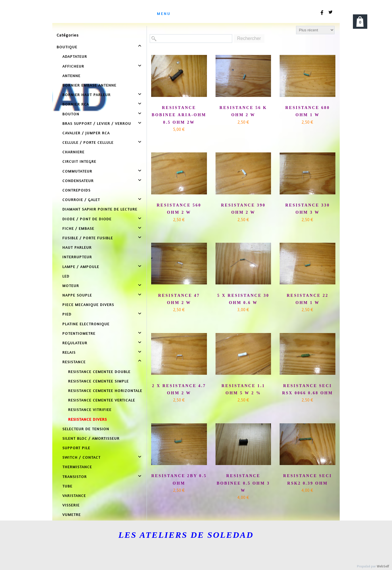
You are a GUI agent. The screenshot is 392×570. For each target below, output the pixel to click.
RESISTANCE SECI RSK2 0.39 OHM (308, 479)
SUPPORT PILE (76, 448)
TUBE (67, 486)
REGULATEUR (75, 343)
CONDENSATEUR (78, 180)
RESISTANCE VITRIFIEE (90, 409)
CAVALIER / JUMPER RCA (86, 133)
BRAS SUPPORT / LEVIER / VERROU (97, 123)
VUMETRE (72, 514)
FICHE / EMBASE (78, 228)
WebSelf (383, 566)
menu (164, 13)
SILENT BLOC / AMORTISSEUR (91, 438)
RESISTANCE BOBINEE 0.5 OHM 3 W (243, 483)
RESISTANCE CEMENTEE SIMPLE (98, 381)
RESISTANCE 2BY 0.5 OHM (179, 479)
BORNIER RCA (76, 104)
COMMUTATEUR (77, 171)
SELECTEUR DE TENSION (86, 429)
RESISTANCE (74, 362)
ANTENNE (71, 75)
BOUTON (71, 114)
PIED (67, 314)
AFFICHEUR (73, 66)
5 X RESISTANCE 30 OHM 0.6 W (243, 299)
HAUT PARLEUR (77, 247)
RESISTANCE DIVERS (88, 419)
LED (66, 276)
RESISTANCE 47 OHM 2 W (179, 299)
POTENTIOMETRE (79, 333)
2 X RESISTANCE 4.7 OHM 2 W (179, 389)
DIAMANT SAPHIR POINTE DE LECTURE (100, 209)
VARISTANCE (74, 495)
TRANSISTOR (75, 476)
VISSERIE (71, 505)
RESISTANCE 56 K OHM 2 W (243, 111)
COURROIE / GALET (81, 199)
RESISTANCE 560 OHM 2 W (179, 209)
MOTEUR (71, 285)
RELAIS (69, 352)
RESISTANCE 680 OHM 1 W (308, 111)
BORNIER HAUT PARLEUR (87, 94)
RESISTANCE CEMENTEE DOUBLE (99, 371)
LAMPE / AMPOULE (81, 266)
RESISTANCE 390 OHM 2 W (243, 209)
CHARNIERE (73, 152)
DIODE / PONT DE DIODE (87, 219)
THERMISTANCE (77, 467)
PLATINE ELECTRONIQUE (86, 324)
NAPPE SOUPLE (77, 295)
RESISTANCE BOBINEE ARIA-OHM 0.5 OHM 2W (179, 115)
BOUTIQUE (67, 47)
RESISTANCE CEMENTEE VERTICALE (102, 400)
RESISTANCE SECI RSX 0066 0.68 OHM (308, 389)
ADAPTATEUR (75, 56)
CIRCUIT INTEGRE (79, 161)
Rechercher (249, 38)
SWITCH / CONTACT (81, 457)
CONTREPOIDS (76, 190)
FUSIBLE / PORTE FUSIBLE (88, 238)
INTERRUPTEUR (77, 257)
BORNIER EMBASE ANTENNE (89, 85)
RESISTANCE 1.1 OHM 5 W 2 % (243, 389)
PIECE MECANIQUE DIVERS (88, 304)
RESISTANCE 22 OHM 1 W (308, 299)
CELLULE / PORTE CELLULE (88, 142)
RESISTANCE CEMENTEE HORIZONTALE (105, 390)
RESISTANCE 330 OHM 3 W (308, 209)
